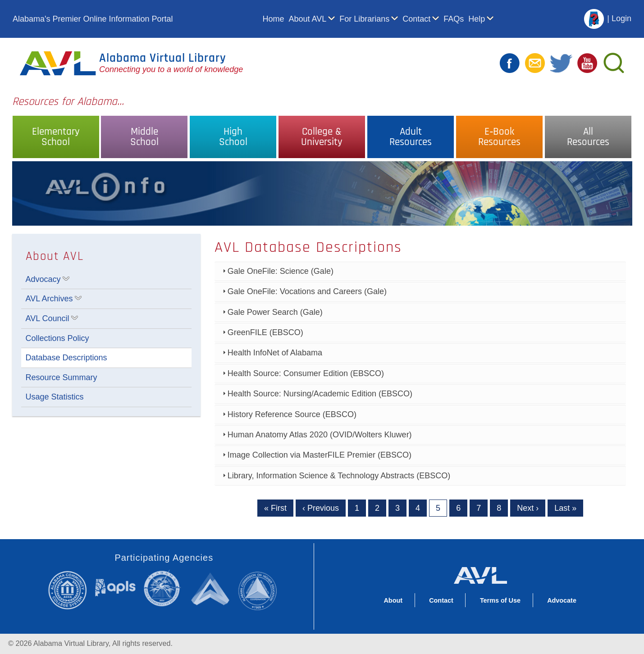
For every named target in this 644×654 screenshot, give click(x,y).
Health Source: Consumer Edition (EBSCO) (306, 373)
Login (621, 18)
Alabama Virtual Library (163, 58)
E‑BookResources (499, 137)
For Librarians (364, 19)
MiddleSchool (144, 137)
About (393, 600)
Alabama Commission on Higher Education (260, 590)
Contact (416, 19)
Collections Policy (57, 338)
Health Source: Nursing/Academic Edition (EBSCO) (320, 394)
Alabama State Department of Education (164, 588)
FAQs (454, 19)
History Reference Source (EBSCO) (292, 414)
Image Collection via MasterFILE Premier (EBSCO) (320, 455)
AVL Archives (49, 299)
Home (273, 19)
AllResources (588, 137)
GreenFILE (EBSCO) (265, 332)
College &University (322, 137)
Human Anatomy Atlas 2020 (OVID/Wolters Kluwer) (320, 435)
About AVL (308, 19)
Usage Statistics (55, 397)
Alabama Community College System (71, 590)
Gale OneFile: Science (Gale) (281, 271)
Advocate (562, 600)
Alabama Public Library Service (115, 587)
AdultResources (411, 137)
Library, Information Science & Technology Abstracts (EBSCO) (339, 476)
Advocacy (43, 279)
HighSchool (233, 137)
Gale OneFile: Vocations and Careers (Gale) (307, 291)
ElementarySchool (56, 137)
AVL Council (48, 318)
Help (477, 19)
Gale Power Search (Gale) (275, 312)
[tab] (420, 271)
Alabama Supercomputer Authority (212, 588)
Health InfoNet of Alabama (275, 353)
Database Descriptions (66, 358)
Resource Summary (62, 377)
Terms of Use (500, 600)
